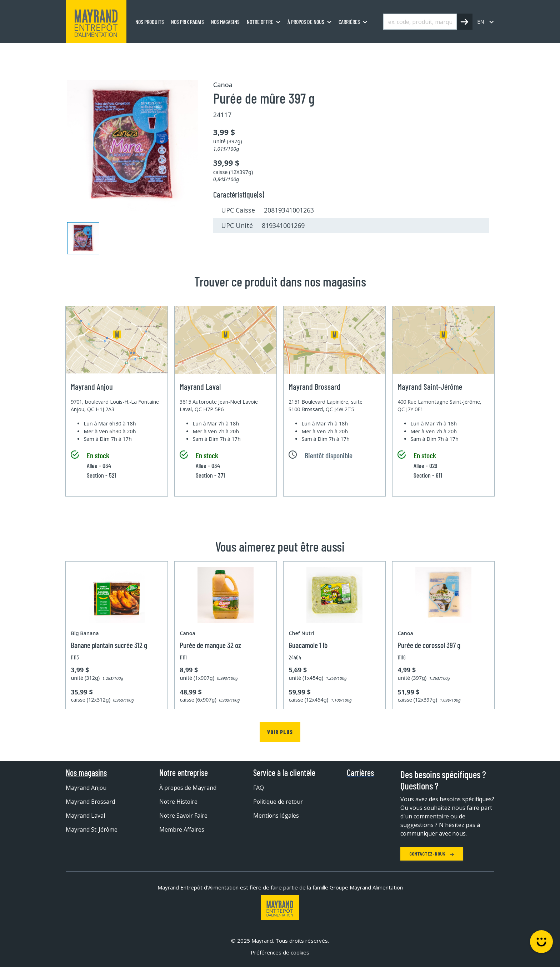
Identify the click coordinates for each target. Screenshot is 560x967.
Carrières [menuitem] (349, 22)
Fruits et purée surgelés (178, 51)
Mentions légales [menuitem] (276, 816)
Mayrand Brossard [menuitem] (91, 802)
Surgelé (130, 51)
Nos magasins (86, 773)
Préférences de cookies (280, 952)
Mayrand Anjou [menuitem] (86, 788)
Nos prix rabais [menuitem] (187, 22)
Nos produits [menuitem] (150, 22)
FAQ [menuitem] (259, 788)
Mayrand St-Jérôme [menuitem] (92, 829)
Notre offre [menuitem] (260, 22)
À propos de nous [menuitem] (306, 22)
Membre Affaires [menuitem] (182, 829)
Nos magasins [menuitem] (225, 22)
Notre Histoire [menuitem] (179, 802)
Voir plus (280, 732)
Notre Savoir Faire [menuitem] (184, 816)
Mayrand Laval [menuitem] (85, 816)
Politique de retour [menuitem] (278, 802)
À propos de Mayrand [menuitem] (188, 788)
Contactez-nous (432, 854)
